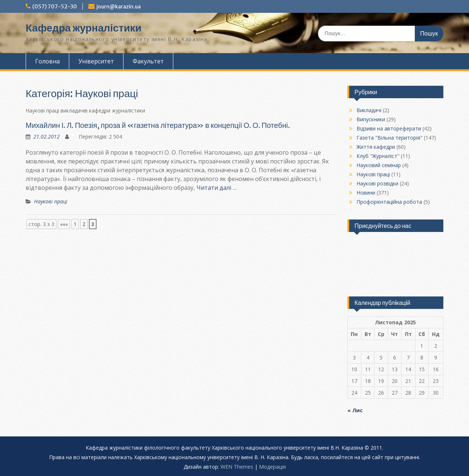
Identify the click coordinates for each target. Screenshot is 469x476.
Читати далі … (217, 188)
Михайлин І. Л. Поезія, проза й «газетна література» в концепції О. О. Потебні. (158, 125)
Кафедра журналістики (84, 28)
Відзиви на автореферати (389, 128)
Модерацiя (272, 467)
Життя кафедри (376, 147)
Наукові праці (51, 201)
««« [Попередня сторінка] (64, 224)
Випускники (371, 119)
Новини (366, 193)
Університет (96, 61)
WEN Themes (237, 467)
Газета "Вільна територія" (389, 138)
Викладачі (369, 110)
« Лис (355, 410)
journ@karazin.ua (119, 7)
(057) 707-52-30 (55, 7)
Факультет (148, 61)
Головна (47, 61)
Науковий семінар (379, 165)
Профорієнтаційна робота (389, 202)
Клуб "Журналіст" (378, 156)
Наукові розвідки (377, 183)
